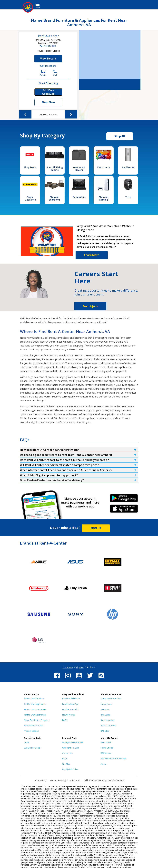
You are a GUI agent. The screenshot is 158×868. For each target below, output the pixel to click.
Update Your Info (70, 709)
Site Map (66, 764)
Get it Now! (106, 742)
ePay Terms (75, 780)
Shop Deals (30, 167)
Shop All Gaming (104, 198)
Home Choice (107, 748)
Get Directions (48, 66)
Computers (79, 197)
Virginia (80, 667)
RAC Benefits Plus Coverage (113, 759)
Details (43, 73)
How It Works (68, 715)
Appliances (128, 167)
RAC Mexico (106, 753)
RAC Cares (105, 715)
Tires (128, 197)
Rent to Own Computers (35, 709)
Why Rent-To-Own (71, 748)
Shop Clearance (30, 198)
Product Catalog (31, 731)
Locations (68, 667)
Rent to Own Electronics (35, 715)
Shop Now (48, 102)
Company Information (111, 699)
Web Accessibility (58, 780)
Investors (105, 709)
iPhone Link (124, 510)
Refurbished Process (33, 726)
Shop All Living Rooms (55, 169)
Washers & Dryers (79, 169)
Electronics (104, 167)
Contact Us (67, 753)
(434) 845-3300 (49, 46)
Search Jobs (90, 306)
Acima (104, 764)
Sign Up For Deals (32, 748)
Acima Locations (108, 726)
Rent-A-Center (48, 36)
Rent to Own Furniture (34, 699)
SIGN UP (96, 528)
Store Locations (108, 720)
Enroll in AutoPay (70, 704)
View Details (48, 59)
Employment (106, 704)
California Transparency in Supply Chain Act (104, 780)
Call (55, 73)
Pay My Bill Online (70, 769)
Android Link (124, 499)
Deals (26, 742)
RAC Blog (105, 731)
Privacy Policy (40, 780)
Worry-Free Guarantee (73, 742)
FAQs (65, 720)
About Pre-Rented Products (36, 720)
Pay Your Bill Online (71, 699)
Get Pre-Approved (48, 92)
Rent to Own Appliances (35, 704)
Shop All (120, 136)
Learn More (92, 255)
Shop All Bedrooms (54, 198)
